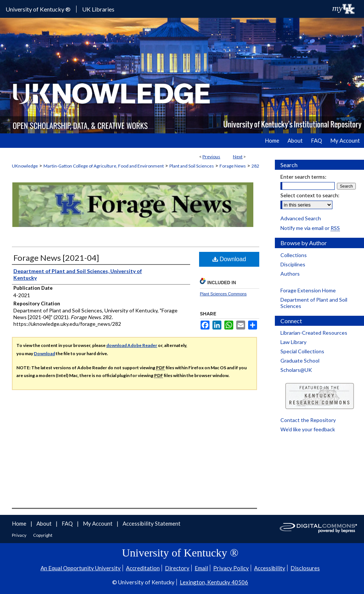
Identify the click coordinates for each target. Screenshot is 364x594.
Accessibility (270, 568)
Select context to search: (310, 195)
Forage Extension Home (308, 290)
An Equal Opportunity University (81, 568)
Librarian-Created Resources (314, 333)
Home (20, 523)
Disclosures (305, 568)
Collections (294, 255)
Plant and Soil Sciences (192, 166)
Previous (211, 157)
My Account (98, 523)
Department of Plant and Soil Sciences (314, 303)
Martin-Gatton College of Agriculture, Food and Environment (104, 166)
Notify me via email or (310, 228)
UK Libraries (98, 9)
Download (229, 259)
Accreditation (143, 568)
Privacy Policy (231, 568)
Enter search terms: (303, 177)
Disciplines (293, 264)
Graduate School (300, 361)
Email (201, 568)
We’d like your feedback (308, 429)
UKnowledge (25, 166)
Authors (290, 274)
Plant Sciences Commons (223, 294)
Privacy (19, 535)
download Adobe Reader (132, 345)
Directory (177, 568)
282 (255, 166)
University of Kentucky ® (38, 9)
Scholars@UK (296, 370)
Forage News (233, 166)
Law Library (293, 342)
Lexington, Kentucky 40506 (214, 582)
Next (238, 157)
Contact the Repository (308, 420)
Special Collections (302, 351)
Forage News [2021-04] (56, 258)
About (45, 523)
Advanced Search (301, 218)
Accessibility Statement (152, 523)
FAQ (68, 523)
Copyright (43, 535)
